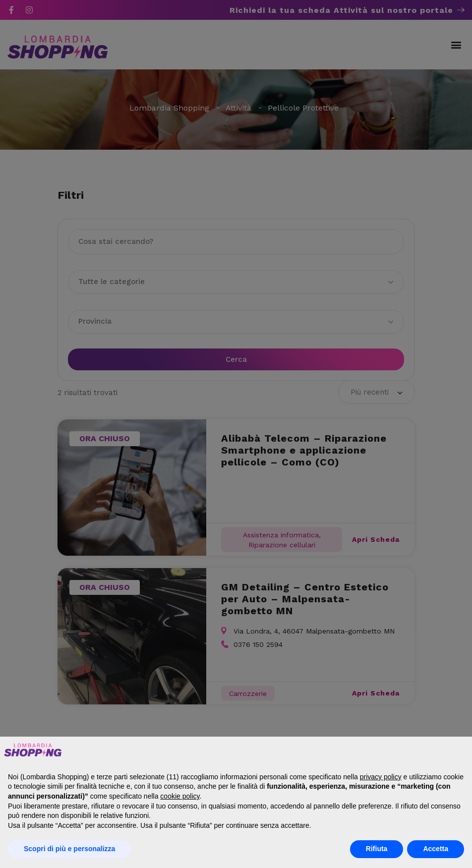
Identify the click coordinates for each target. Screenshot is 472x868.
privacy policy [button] (381, 777)
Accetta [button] (436, 849)
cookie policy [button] (180, 796)
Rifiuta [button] (377, 849)
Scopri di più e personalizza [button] (69, 849)
